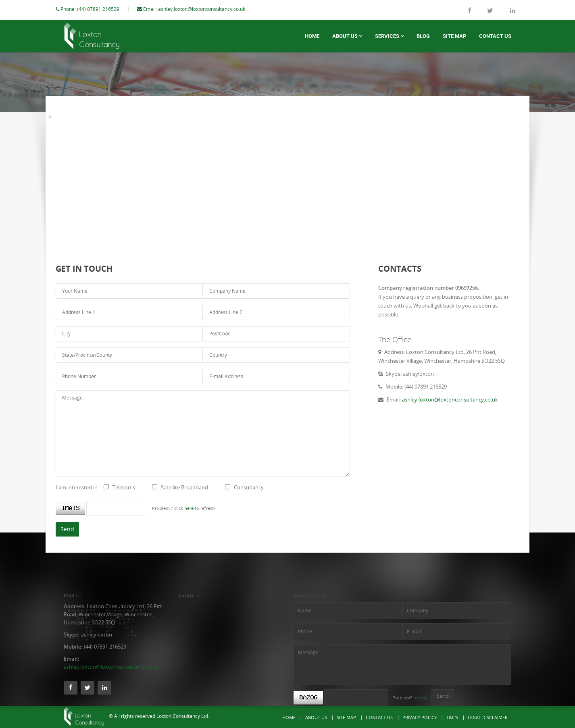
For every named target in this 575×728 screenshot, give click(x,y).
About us (347, 36)
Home (312, 36)
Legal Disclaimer (488, 717)
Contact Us (495, 36)
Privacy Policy (420, 717)
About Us (316, 717)
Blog (423, 36)
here (197, 508)
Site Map (454, 36)
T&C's (452, 717)
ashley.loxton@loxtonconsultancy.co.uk (210, 9)
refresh (421, 698)
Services (389, 36)
